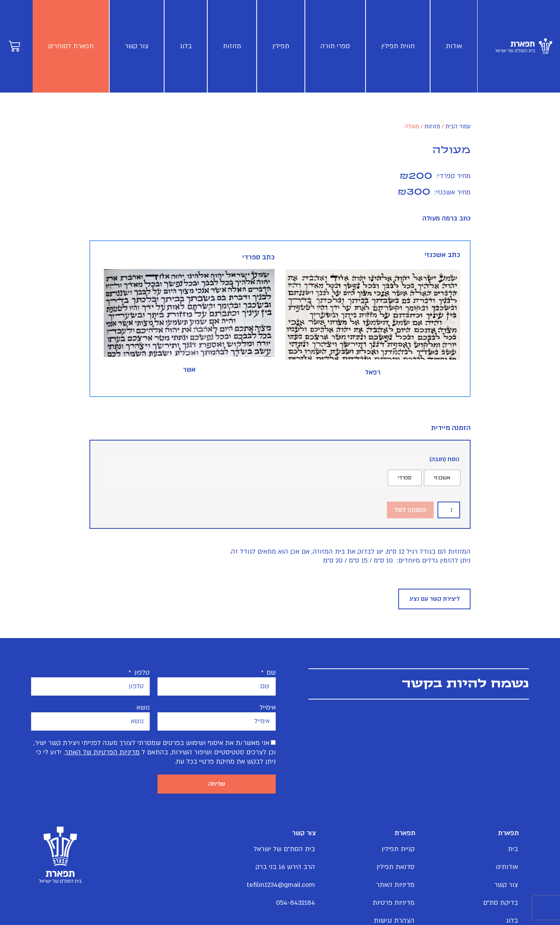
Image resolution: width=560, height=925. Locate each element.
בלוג (186, 46)
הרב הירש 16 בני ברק (290, 869)
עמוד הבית (458, 126)
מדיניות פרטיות (394, 905)
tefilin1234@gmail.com (290, 887)
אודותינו (507, 869)
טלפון (141, 673)
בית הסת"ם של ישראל (290, 851)
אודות (453, 46)
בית (513, 851)
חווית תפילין (398, 46)
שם (270, 673)
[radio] (442, 478)
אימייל (268, 708)
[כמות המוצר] (449, 510)
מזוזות (232, 46)
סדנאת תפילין (395, 869)
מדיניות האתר (395, 887)
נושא (143, 708)
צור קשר (137, 46)
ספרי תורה (335, 46)
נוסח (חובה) (444, 459)
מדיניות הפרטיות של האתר (102, 753)
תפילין (281, 46)
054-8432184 (296, 905)
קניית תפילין (398, 851)
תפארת (506, 835)
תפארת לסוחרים (71, 46)
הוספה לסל (410, 510)
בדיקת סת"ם (500, 905)
